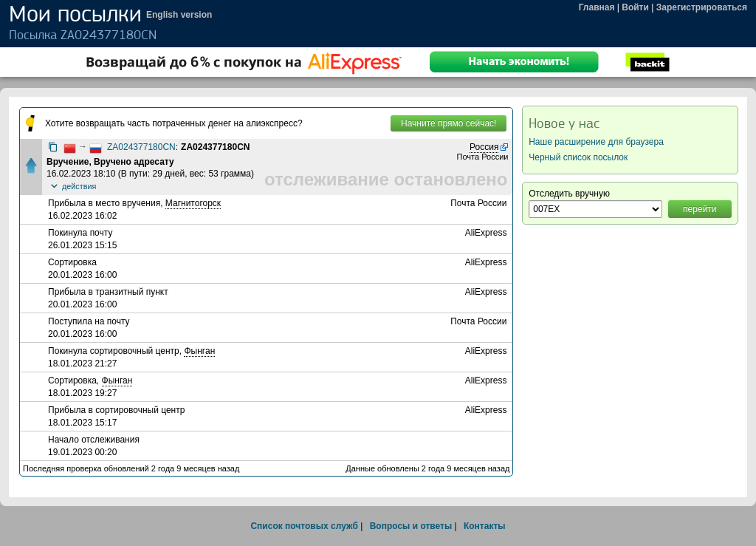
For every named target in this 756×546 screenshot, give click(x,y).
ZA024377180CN (141, 147)
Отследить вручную (569, 194)
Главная (597, 7)
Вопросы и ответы (411, 526)
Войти (635, 7)
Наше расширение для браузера (596, 142)
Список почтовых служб (304, 526)
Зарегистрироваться (702, 7)
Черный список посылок (578, 157)
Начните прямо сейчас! (449, 123)
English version (179, 15)
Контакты (485, 526)
